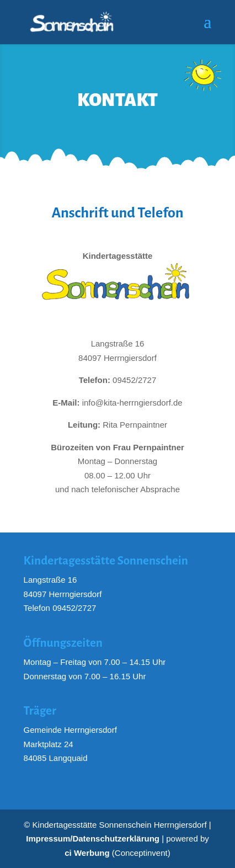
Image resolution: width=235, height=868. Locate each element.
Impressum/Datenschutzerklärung (93, 838)
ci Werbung (87, 853)
